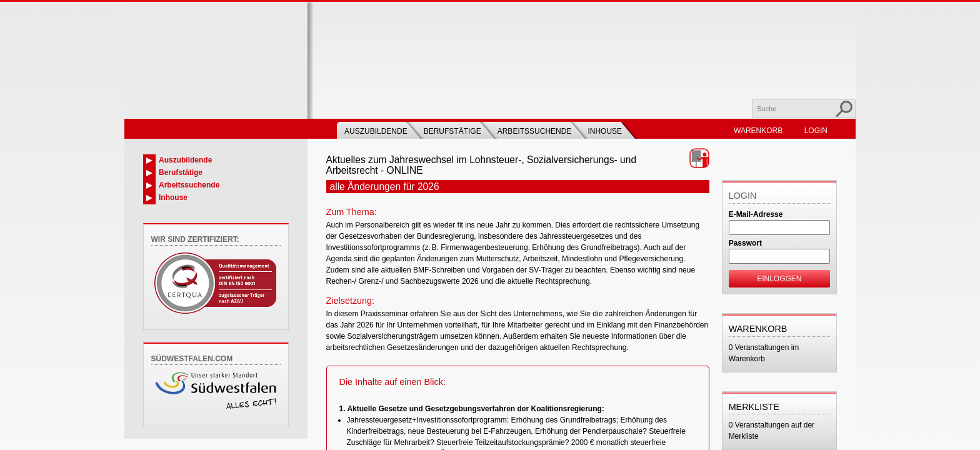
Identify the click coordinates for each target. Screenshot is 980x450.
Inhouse (605, 131)
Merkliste (754, 407)
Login (816, 131)
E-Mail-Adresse (756, 214)
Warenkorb (758, 131)
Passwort (745, 243)
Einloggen (779, 279)
